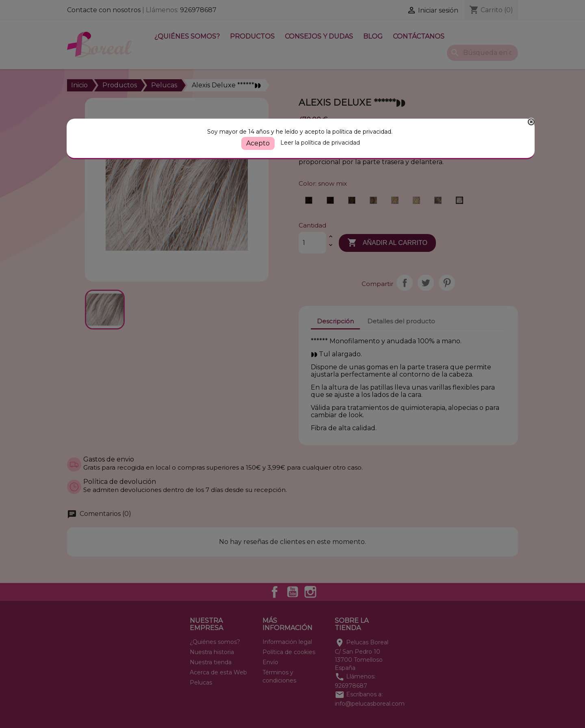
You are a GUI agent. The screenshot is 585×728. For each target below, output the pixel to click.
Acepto (258, 143)
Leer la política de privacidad (320, 143)
